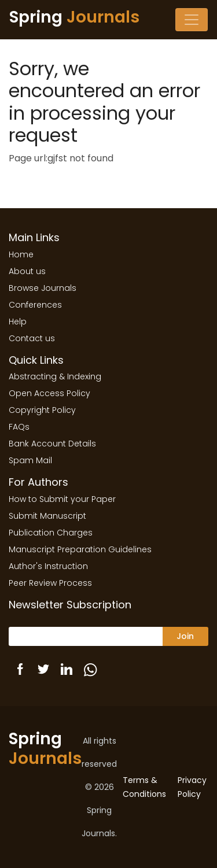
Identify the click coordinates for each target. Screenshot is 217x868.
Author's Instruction (48, 566)
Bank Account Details (52, 444)
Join (185, 636)
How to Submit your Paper (62, 499)
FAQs (19, 427)
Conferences (35, 305)
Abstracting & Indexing (55, 376)
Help (18, 322)
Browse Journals (43, 288)
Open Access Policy (49, 393)
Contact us (32, 338)
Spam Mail (30, 460)
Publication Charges (51, 533)
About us (27, 271)
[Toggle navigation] (192, 20)
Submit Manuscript (47, 516)
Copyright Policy (42, 410)
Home (21, 254)
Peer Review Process (50, 583)
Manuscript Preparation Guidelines (80, 549)
